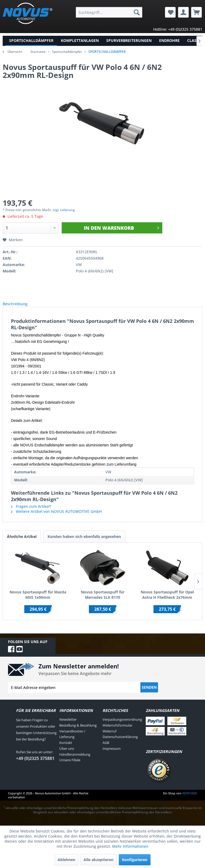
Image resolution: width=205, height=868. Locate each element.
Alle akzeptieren (98, 860)
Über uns (67, 754)
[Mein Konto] (183, 12)
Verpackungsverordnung (122, 725)
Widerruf (110, 737)
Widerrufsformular (117, 731)
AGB (106, 748)
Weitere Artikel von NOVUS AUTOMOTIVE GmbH (56, 517)
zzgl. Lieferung (64, 210)
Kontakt (66, 748)
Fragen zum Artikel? (31, 512)
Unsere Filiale (70, 766)
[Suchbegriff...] (109, 12)
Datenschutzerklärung (120, 743)
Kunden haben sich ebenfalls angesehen (84, 542)
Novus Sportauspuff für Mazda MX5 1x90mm (38, 601)
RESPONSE (190, 799)
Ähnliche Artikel (22, 542)
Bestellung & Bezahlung (78, 731)
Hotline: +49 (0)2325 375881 (178, 29)
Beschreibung (19, 307)
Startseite (38, 52)
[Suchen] (137, 12)
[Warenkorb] (196, 12)
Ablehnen (66, 860)
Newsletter (68, 725)
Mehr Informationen (130, 846)
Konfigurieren (135, 860)
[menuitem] (109, 12)
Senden (149, 693)
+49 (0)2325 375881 (35, 764)
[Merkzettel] (170, 12)
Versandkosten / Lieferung (72, 740)
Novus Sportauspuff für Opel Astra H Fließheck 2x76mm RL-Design (167, 601)
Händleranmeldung (75, 760)
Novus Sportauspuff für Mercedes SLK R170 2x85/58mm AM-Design (103, 601)
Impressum (112, 754)
